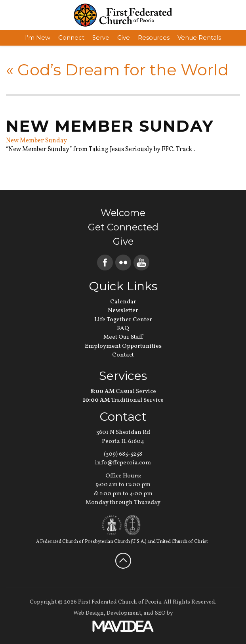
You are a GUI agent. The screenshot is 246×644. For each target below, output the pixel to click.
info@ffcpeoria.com (123, 463)
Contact (123, 355)
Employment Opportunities (123, 346)
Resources (154, 37)
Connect (71, 37)
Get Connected (123, 227)
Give (124, 37)
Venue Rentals (199, 37)
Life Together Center (123, 320)
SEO (160, 613)
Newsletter (123, 311)
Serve (101, 37)
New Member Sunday (36, 141)
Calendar (123, 302)
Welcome (123, 213)
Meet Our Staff (123, 337)
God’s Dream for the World (117, 70)
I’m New (38, 37)
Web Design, (89, 613)
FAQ (123, 329)
